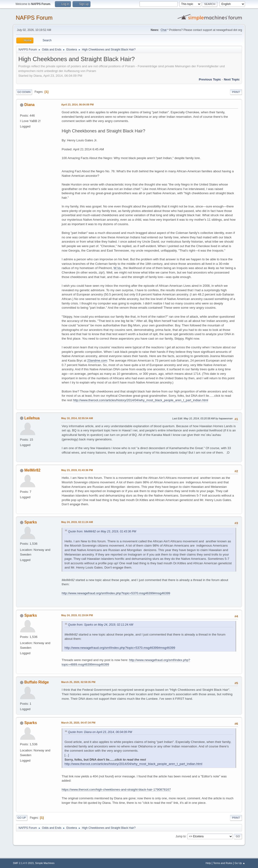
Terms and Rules (223, 863)
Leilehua (32, 418)
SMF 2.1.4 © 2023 (23, 863)
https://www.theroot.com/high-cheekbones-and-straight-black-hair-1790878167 (116, 790)
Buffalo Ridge (37, 682)
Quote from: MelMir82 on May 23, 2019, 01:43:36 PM (102, 531)
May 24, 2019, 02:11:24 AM (77, 522)
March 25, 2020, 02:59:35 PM (78, 682)
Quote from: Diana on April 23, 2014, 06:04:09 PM (100, 732)
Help (208, 863)
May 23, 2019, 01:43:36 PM (77, 470)
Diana (29, 105)
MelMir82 (32, 470)
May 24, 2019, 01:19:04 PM (77, 615)
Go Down (24, 92)
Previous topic (210, 79)
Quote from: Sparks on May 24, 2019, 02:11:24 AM (101, 625)
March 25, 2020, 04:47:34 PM (78, 723)
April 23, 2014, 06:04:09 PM (78, 105)
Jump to (181, 836)
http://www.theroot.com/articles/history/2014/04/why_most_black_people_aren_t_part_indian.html (141, 400)
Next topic (232, 79)
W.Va (117, 268)
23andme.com (97, 360)
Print (236, 92)
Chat (163, 30)
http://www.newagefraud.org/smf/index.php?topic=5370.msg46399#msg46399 (116, 593)
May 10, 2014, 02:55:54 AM (77, 418)
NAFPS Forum (34, 18)
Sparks (31, 522)
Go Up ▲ (240, 863)
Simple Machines (45, 863)
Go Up (22, 818)
